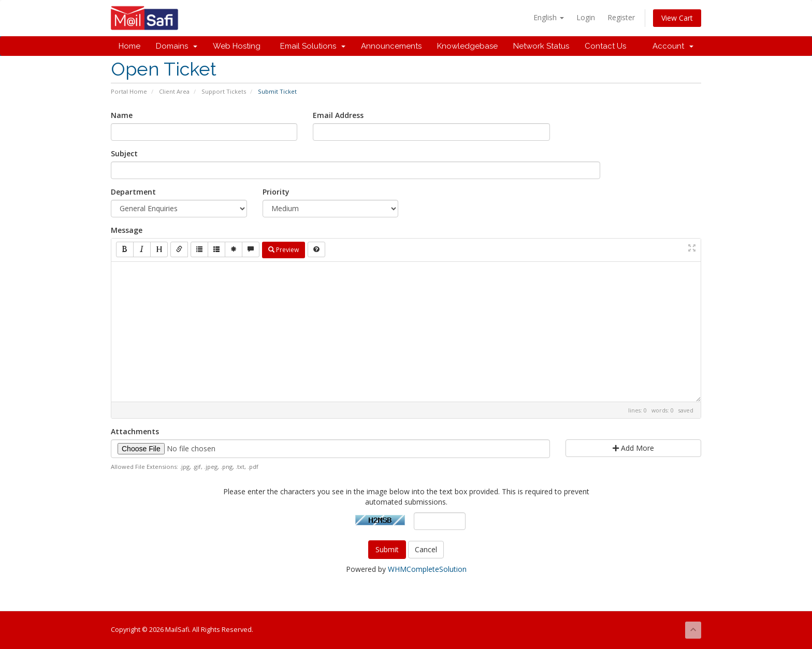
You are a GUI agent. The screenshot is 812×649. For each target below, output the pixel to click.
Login (586, 17)
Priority (276, 192)
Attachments (135, 431)
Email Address (338, 115)
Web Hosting (237, 46)
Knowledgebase (467, 46)
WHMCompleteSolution (427, 569)
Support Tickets (224, 91)
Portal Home (129, 91)
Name (122, 115)
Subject (124, 153)
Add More (633, 448)
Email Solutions (311, 46)
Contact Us (605, 46)
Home (129, 46)
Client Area (174, 91)
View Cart (677, 18)
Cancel (426, 549)
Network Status (541, 46)
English (549, 17)
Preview (284, 250)
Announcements (391, 46)
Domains (177, 46)
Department (133, 192)
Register (621, 17)
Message (127, 230)
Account (673, 46)
